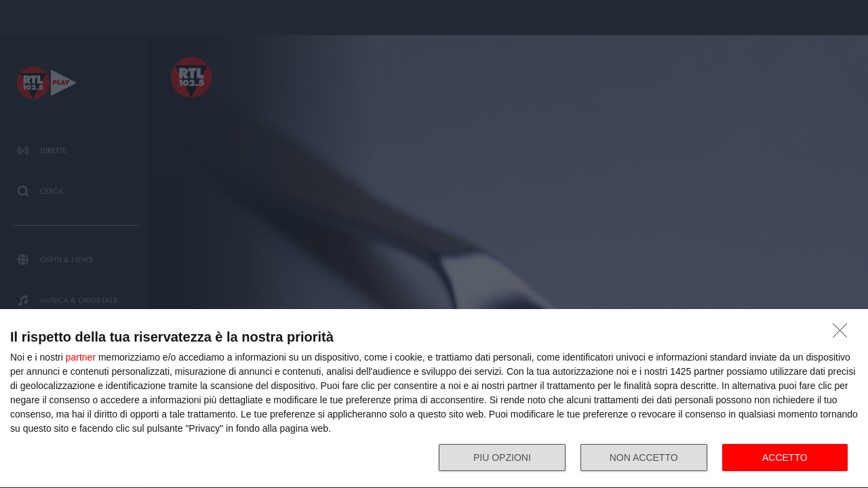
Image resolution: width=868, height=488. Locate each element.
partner (81, 357)
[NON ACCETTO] (844, 334)
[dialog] (434, 399)
